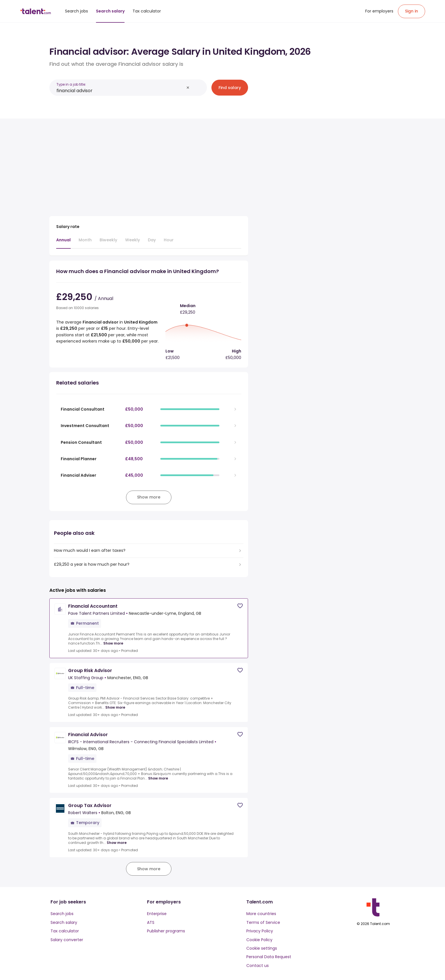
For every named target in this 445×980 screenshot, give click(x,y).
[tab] (63, 243)
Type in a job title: (71, 84)
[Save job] (240, 606)
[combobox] (120, 91)
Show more (113, 643)
